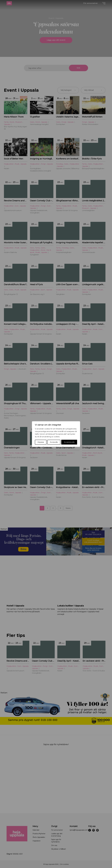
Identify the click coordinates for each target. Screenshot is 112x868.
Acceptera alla (69, 442)
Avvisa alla (54, 442)
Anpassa (41, 442)
